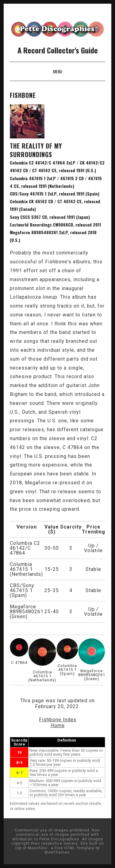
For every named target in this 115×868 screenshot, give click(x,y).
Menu (58, 71)
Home (58, 725)
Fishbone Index (58, 720)
